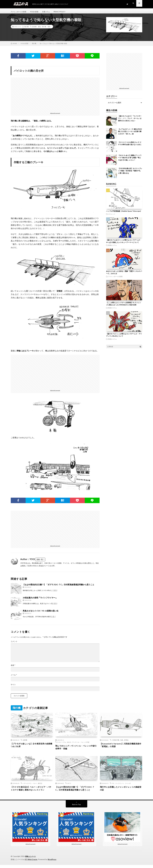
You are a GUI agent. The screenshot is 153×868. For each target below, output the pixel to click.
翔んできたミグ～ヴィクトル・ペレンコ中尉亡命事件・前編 (76, 750)
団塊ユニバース (31, 860)
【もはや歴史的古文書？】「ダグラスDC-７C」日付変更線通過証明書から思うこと (59, 587)
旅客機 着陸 (36, 29)
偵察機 (25, 742)
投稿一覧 (40, 561)
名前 (13, 667)
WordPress (53, 863)
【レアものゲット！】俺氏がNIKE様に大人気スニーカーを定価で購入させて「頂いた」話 (130, 133)
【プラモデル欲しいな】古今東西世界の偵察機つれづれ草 (32, 747)
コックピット (120, 786)
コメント (14, 644)
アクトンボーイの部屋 (19, 12)
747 (113, 786)
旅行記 (40, 786)
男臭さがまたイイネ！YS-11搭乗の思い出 (41, 613)
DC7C (69, 786)
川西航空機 (116, 742)
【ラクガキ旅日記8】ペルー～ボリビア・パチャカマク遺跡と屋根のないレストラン (32, 791)
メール (14, 677)
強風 (122, 742)
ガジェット (112, 216)
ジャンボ (128, 786)
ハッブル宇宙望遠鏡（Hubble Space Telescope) (123, 213)
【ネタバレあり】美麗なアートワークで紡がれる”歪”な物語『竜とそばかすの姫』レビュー (130, 160)
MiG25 (69, 744)
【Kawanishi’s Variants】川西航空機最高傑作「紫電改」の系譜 (121, 747)
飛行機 (26, 29)
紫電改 (126, 742)
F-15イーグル (62, 744)
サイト (13, 687)
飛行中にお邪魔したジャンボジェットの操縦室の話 (121, 791)
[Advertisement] (55, 96)
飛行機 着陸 (46, 29)
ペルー (35, 786)
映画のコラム (112, 247)
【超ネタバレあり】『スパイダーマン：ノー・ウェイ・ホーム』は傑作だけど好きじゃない (130, 120)
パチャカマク (27, 786)
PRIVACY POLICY (63, 12)
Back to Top (77, 808)
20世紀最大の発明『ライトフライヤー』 (40, 600)
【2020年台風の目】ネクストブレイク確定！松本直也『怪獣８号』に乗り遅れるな (130, 173)
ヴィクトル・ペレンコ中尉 (81, 744)
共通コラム (48, 12)
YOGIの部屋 (36, 12)
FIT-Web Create (31, 863)
